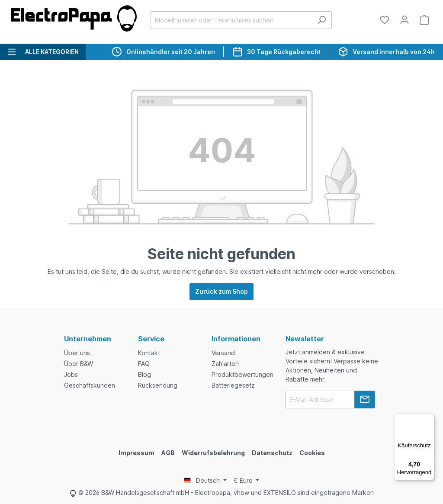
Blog (144, 374)
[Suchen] (322, 20)
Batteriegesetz (233, 385)
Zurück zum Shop (221, 291)
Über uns (77, 353)
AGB (168, 453)
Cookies (312, 453)
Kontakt (149, 353)
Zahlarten (225, 364)
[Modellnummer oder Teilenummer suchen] (231, 20)
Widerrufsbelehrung (213, 453)
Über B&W (79, 364)
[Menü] (429, 419)
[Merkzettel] (385, 20)
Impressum (136, 453)
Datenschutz (272, 453)
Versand (223, 353)
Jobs (71, 374)
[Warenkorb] (424, 20)
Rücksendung (158, 385)
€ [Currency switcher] (244, 480)
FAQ (144, 364)
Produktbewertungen (242, 374)
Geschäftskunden (90, 385)
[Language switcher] (205, 481)
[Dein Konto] (404, 20)
